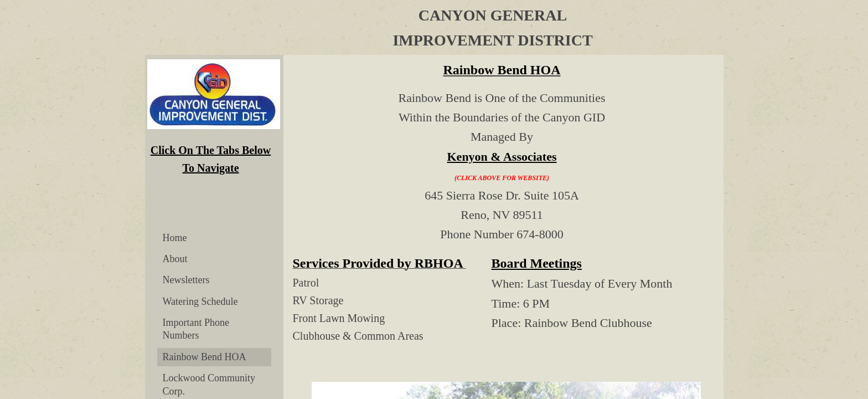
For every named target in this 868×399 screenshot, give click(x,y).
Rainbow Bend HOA (205, 357)
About (175, 259)
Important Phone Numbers (196, 329)
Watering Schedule (200, 301)
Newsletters (186, 280)
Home (175, 238)
